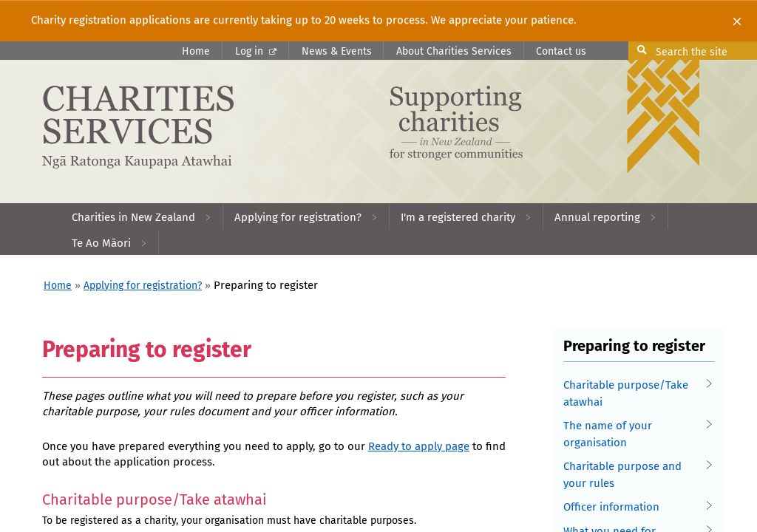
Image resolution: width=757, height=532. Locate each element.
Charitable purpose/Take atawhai (635, 393)
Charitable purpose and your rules (635, 474)
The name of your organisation (635, 433)
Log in (256, 51)
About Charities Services (454, 51)
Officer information (635, 507)
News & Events (337, 51)
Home (196, 51)
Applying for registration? (143, 286)
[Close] (737, 21)
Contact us (561, 51)
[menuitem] (142, 216)
